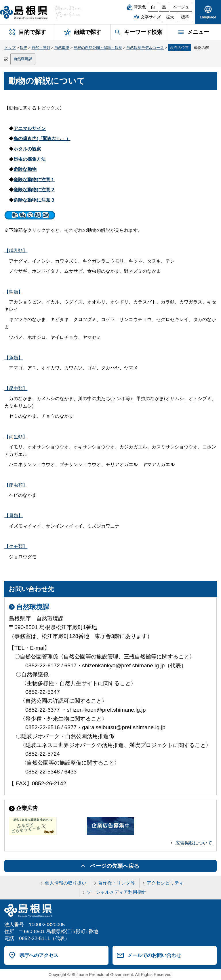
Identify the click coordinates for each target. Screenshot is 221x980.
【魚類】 (14, 358)
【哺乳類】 (16, 251)
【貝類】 (14, 516)
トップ (10, 48)
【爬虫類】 (16, 485)
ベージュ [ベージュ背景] (181, 7)
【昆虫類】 (16, 388)
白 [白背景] (153, 7)
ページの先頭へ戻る (115, 866)
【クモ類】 (16, 546)
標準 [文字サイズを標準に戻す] (185, 17)
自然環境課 (23, 59)
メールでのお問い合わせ (154, 955)
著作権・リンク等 (117, 883)
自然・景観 (41, 48)
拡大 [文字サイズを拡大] (170, 17)
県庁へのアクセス (39, 955)
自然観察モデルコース (145, 48)
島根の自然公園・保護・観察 (98, 48)
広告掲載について (194, 843)
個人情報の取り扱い (66, 883)
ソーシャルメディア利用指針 (117, 892)
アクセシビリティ (165, 883)
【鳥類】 (14, 292)
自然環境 (62, 48)
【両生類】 (16, 437)
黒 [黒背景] (164, 7)
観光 (24, 48)
